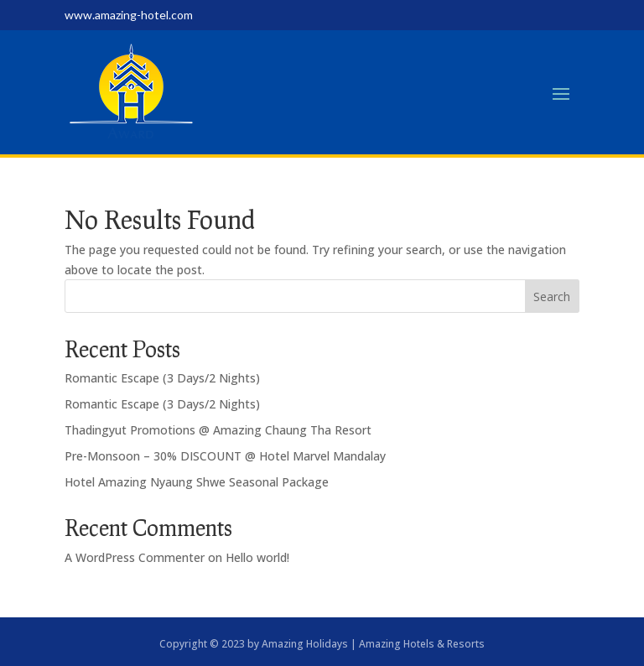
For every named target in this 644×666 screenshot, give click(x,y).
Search (552, 297)
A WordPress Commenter (135, 557)
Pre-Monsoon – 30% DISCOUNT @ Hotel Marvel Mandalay (225, 456)
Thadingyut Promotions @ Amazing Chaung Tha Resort (218, 430)
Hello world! (257, 557)
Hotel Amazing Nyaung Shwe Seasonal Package (197, 482)
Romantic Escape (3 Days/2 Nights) (162, 378)
